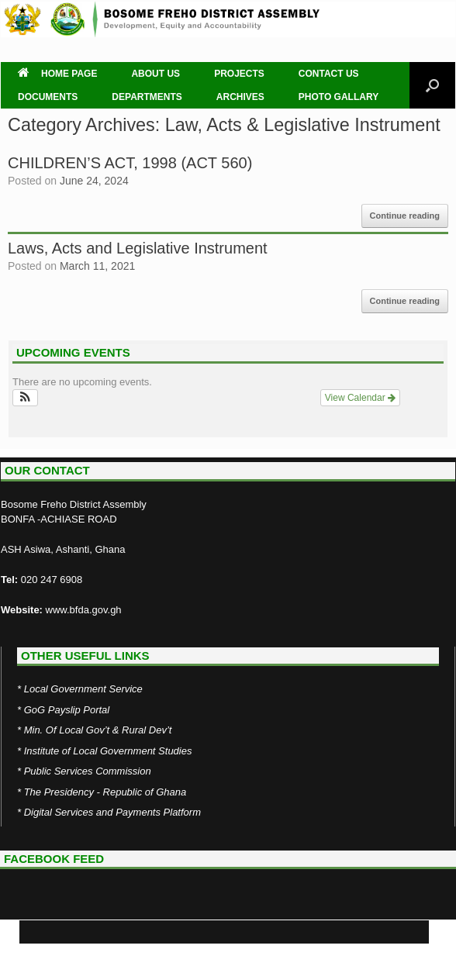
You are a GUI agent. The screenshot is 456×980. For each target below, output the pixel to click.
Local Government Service (83, 689)
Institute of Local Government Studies (108, 751)
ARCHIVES (240, 97)
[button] (25, 398)
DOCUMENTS (48, 97)
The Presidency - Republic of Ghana (105, 792)
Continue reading (405, 216)
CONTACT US (329, 74)
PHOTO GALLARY (339, 97)
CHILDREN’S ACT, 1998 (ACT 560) (130, 163)
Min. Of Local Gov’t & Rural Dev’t (98, 730)
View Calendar (360, 398)
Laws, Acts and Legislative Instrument (138, 248)
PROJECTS (239, 74)
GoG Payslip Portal (67, 710)
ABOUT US (155, 74)
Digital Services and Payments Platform (112, 812)
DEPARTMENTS (147, 97)
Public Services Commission (88, 771)
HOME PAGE (57, 74)
